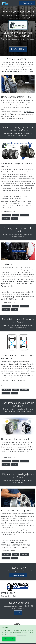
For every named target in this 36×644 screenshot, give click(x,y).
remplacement (6, 215)
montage (16, 215)
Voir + (18, 613)
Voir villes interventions (18, 575)
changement (6, 218)
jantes (14, 218)
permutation (24, 215)
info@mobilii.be (27, 3)
